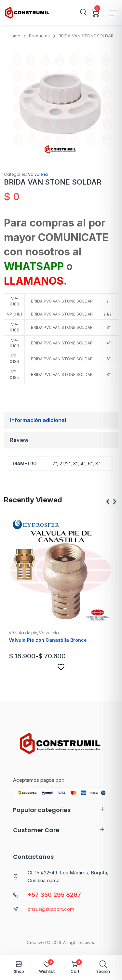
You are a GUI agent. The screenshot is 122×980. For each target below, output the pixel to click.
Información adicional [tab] (38, 420)
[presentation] (108, 502)
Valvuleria (38, 174)
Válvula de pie (23, 633)
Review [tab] (19, 440)
